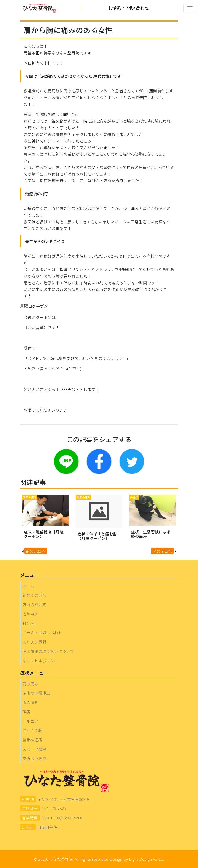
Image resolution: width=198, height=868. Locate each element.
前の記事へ (36, 551)
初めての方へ (34, 595)
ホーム (28, 586)
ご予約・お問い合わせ (42, 632)
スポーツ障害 (34, 749)
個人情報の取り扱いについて (48, 651)
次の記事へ (162, 551)
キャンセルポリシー (40, 661)
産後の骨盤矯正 (36, 693)
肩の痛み (30, 684)
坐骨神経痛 (32, 740)
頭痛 (26, 712)
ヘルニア (30, 721)
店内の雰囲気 (34, 604)
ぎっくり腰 (32, 730)
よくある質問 (34, 642)
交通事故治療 (34, 759)
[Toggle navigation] (190, 8)
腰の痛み (30, 702)
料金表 (28, 623)
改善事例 (30, 614)
